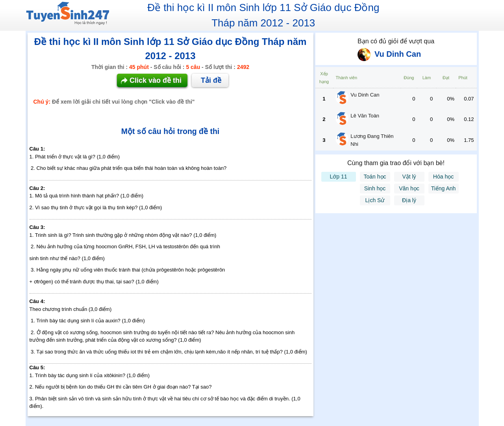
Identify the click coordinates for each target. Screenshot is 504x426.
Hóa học (443, 177)
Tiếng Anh (444, 188)
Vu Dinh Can (365, 95)
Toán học (375, 177)
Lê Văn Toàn (365, 116)
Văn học (409, 188)
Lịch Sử (375, 200)
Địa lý (409, 200)
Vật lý (409, 177)
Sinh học (375, 188)
